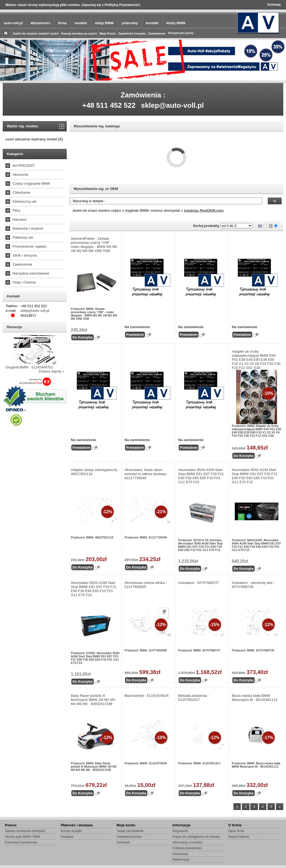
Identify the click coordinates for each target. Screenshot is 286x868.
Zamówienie (157, 33)
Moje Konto (108, 33)
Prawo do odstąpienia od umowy (196, 837)
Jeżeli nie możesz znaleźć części (36, 33)
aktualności (40, 23)
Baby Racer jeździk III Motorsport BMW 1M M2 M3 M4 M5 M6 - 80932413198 (93, 700)
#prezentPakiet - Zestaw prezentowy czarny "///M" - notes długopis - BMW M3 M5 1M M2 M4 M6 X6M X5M (94, 245)
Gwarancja (180, 854)
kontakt (152, 23)
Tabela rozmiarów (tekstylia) (25, 831)
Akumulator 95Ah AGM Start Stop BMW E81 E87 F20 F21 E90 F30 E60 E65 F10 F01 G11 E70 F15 (201, 476)
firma (62, 23)
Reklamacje (181, 860)
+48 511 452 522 (109, 105)
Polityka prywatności (187, 848)
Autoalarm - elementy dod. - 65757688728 (254, 585)
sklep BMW (104, 23)
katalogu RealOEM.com (204, 210)
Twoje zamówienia (130, 831)
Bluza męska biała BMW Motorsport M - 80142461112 (255, 698)
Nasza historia (239, 837)
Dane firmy (236, 831)
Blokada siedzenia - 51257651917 (194, 698)
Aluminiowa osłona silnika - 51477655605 (146, 585)
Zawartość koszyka (132, 33)
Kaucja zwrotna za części (79, 33)
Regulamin (180, 831)
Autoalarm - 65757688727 (199, 583)
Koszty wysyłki (71, 831)
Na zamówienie (137, 327)
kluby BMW (176, 23)
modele (81, 23)
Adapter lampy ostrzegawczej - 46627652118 (95, 472)
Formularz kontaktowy (21, 842)
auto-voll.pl (13, 23)
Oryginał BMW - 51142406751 (29, 367)
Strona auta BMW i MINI (22, 837)
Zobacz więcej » (51, 371)
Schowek (123, 842)
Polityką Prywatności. (123, 5)
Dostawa (67, 837)
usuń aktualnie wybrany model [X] (34, 139)
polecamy (130, 23)
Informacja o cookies (187, 842)
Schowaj (274, 5)
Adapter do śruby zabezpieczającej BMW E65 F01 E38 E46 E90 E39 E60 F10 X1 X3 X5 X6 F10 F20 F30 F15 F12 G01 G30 (256, 360)
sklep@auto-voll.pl (173, 105)
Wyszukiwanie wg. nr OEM (96, 189)
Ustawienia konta (129, 837)
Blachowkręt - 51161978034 (147, 696)
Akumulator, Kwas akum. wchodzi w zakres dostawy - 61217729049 (146, 474)
